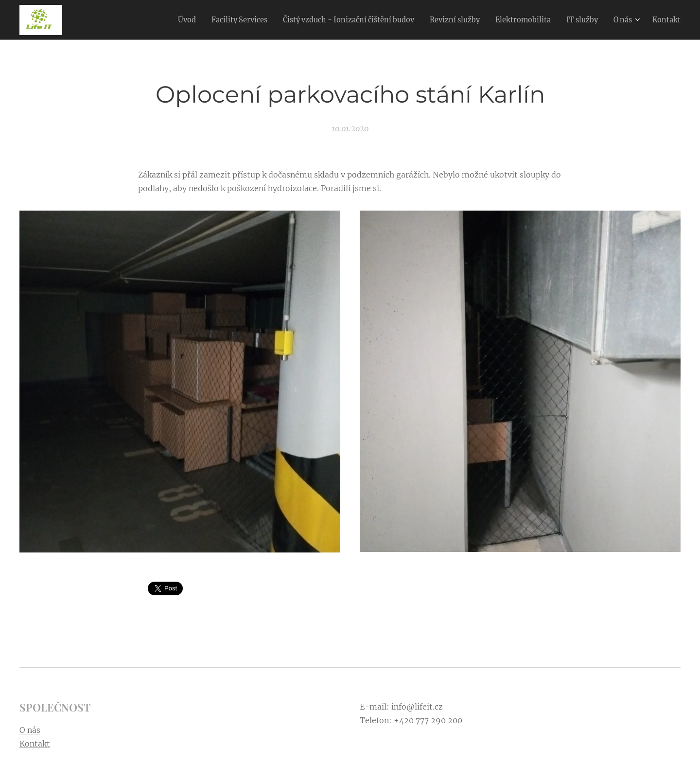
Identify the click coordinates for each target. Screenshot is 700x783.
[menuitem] (146, 20)
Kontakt (35, 744)
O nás (30, 730)
